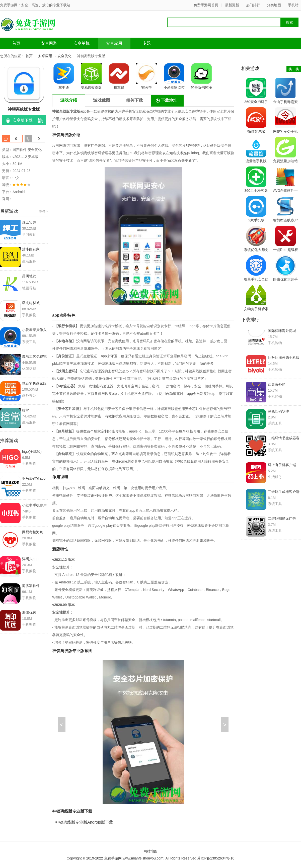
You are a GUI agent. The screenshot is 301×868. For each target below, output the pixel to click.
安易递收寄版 (91, 76)
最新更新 (232, 5)
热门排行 (253, 5)
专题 (147, 43)
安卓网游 (49, 43)
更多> (43, 211)
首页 (16, 43)
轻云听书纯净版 (201, 77)
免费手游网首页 (206, 5)
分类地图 (274, 5)
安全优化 (64, 56)
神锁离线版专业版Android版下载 (84, 822)
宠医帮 (146, 76)
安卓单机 (82, 43)
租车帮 (119, 76)
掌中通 (64, 76)
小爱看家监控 (174, 76)
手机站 (293, 5)
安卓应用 (114, 43)
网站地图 (150, 851)
